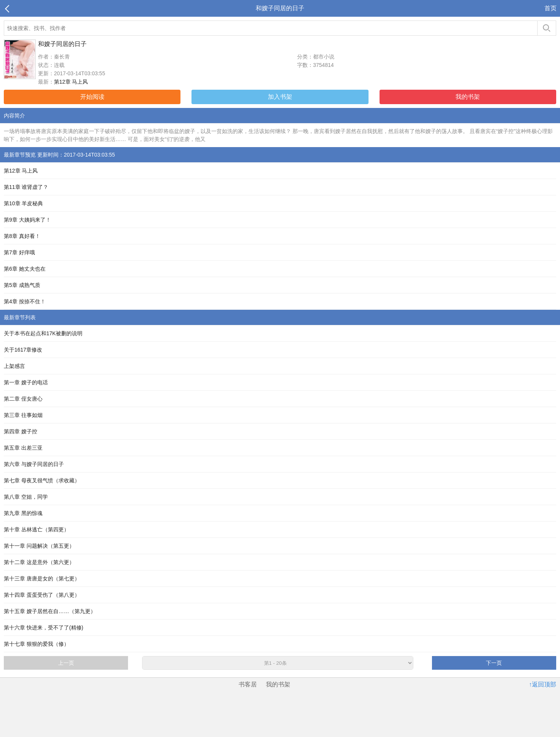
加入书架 (280, 97)
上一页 (66, 663)
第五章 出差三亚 (23, 448)
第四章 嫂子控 (21, 431)
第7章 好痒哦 (19, 252)
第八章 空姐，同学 (26, 497)
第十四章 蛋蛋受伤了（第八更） (42, 595)
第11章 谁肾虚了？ (26, 187)
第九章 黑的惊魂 (23, 513)
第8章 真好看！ (22, 236)
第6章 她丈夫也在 (25, 269)
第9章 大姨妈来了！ (27, 220)
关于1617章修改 (23, 350)
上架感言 (14, 366)
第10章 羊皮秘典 (23, 203)
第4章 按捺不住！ (25, 301)
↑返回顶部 (543, 684)
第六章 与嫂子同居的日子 (34, 464)
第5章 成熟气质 (22, 285)
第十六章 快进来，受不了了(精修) (44, 628)
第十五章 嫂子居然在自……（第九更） (50, 611)
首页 (551, 8)
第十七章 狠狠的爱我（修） (36, 644)
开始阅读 (92, 97)
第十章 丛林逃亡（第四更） (36, 529)
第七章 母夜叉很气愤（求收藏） (42, 480)
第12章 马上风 (71, 82)
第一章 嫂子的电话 (26, 382)
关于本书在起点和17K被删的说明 (43, 333)
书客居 (248, 684)
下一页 (494, 663)
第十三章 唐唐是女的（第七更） (42, 579)
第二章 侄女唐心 (23, 399)
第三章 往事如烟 (23, 415)
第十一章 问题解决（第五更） (39, 546)
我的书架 (468, 97)
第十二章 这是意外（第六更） (39, 562)
